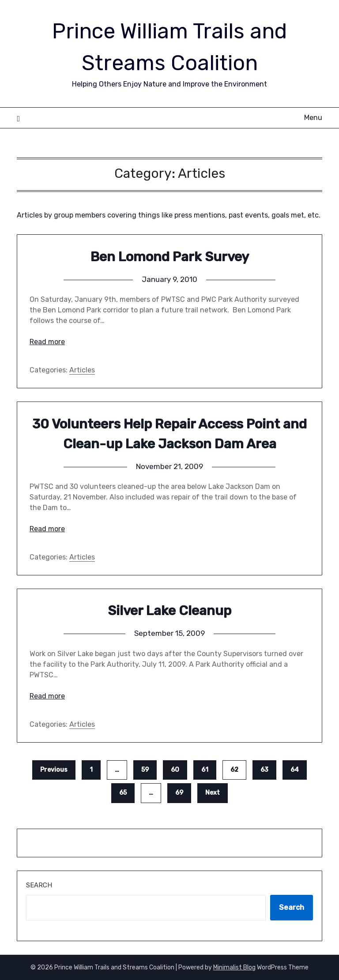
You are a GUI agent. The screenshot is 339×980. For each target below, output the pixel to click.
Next (213, 793)
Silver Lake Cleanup (169, 611)
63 (264, 770)
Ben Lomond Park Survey (170, 257)
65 (123, 793)
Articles (82, 370)
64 (295, 770)
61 (205, 770)
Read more (47, 342)
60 (175, 770)
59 (145, 770)
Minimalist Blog (234, 967)
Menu (313, 118)
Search (39, 885)
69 (179, 793)
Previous (54, 770)
